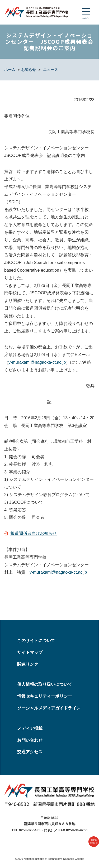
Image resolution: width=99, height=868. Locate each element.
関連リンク (28, 664)
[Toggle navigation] (86, 14)
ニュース (50, 70)
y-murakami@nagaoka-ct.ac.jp (37, 362)
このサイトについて (36, 641)
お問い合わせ (30, 740)
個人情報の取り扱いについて (45, 684)
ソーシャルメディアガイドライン (49, 708)
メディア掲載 (30, 728)
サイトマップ (30, 652)
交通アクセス (30, 752)
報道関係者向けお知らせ (34, 533)
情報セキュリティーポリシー (45, 696)
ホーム (10, 70)
